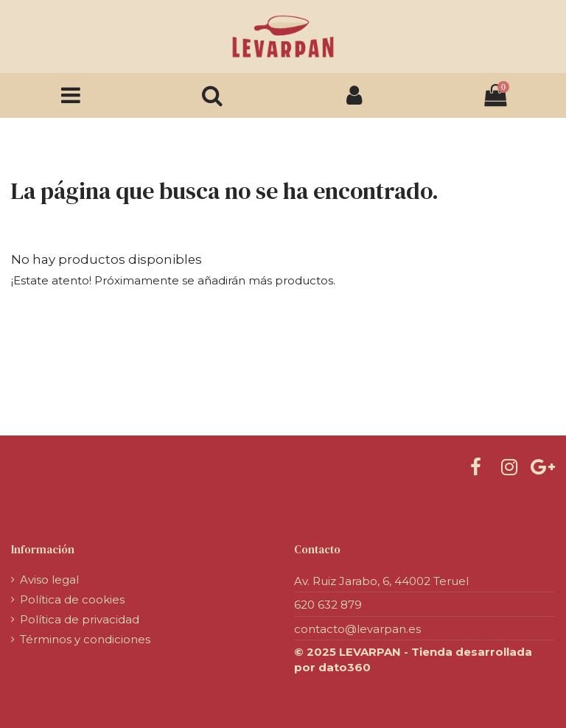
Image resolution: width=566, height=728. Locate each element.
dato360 (345, 667)
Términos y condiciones (85, 639)
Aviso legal (49, 580)
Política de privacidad (80, 619)
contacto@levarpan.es (357, 629)
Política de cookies (72, 599)
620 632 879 (328, 605)
